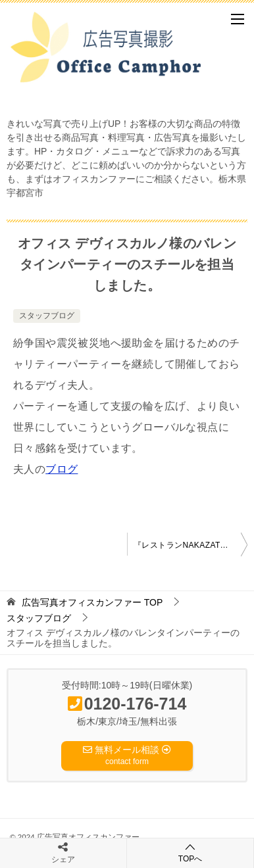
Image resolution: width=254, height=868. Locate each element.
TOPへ (190, 853)
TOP (92, 602)
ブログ (62, 469)
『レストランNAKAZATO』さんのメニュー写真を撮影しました (190, 545)
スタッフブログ (47, 316)
